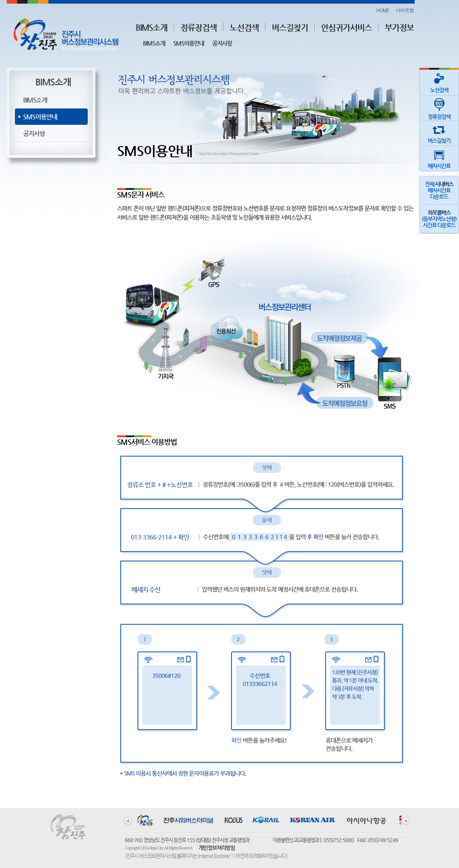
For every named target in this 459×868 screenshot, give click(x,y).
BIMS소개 (151, 27)
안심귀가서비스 (346, 27)
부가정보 (399, 27)
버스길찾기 (290, 27)
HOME (383, 10)
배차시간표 (439, 158)
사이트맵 (405, 10)
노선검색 (244, 27)
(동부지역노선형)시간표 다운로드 (439, 219)
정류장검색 (199, 27)
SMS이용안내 (189, 43)
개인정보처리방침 (217, 848)
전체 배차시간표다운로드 (439, 190)
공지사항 (222, 43)
